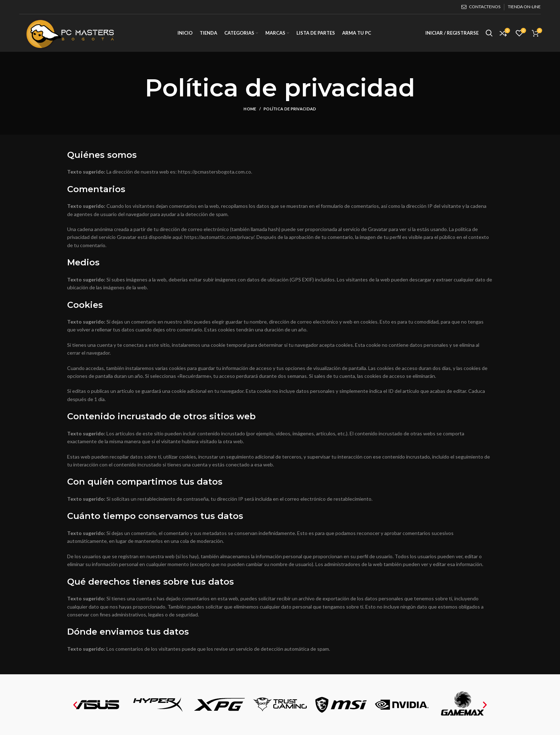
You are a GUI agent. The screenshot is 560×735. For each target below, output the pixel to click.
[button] (75, 705)
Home (250, 109)
